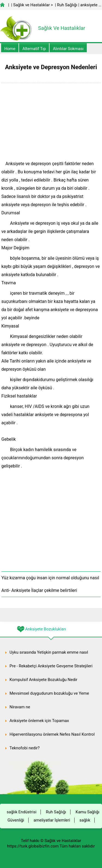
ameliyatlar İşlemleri (52, 820)
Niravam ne (20, 707)
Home (10, 49)
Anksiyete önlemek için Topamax (39, 721)
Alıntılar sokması (68, 49)
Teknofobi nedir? (25, 748)
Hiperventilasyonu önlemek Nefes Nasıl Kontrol (52, 734)
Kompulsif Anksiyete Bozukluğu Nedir (43, 680)
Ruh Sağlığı (67, 5)
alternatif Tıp (34, 49)
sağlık (85, 820)
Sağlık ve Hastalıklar (32, 5)
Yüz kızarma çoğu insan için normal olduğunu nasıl (50, 578)
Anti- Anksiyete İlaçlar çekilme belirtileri (39, 590)
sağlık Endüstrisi (22, 812)
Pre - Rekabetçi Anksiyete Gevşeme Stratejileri (51, 666)
